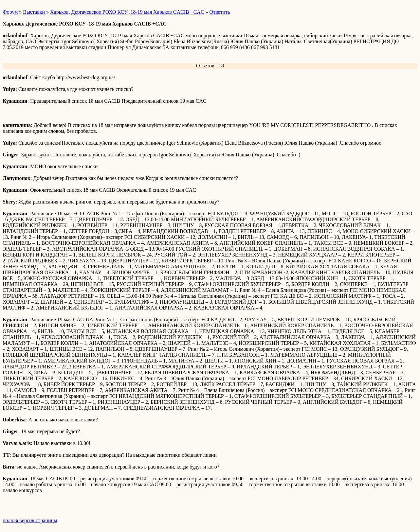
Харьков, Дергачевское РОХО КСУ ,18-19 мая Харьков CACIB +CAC (127, 12)
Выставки (34, 12)
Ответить (220, 12)
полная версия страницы (30, 520)
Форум (10, 12)
